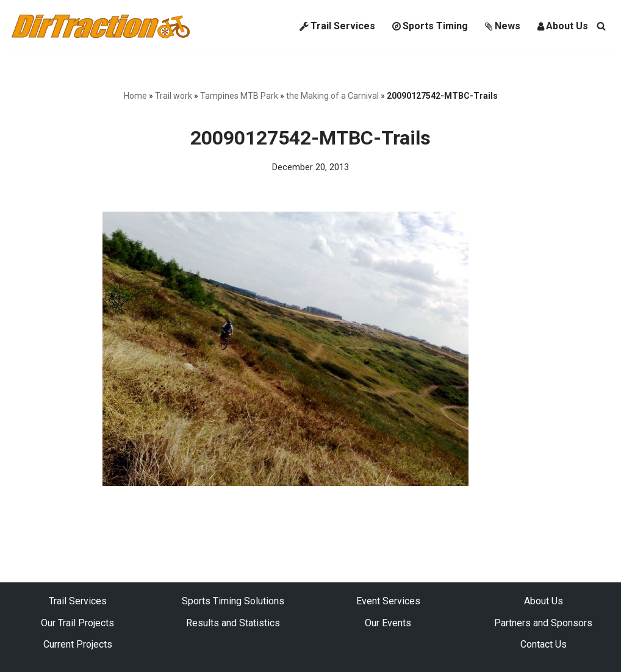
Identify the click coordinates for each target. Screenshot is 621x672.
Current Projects (78, 644)
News (503, 26)
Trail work (174, 96)
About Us (563, 26)
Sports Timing (430, 26)
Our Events (388, 623)
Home (135, 96)
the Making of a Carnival (332, 96)
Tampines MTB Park (239, 96)
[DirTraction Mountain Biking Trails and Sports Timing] (101, 26)
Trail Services (337, 26)
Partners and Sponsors (543, 623)
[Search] (601, 26)
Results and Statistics (233, 623)
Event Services (388, 601)
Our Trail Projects (77, 623)
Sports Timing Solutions (233, 601)
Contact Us (544, 644)
